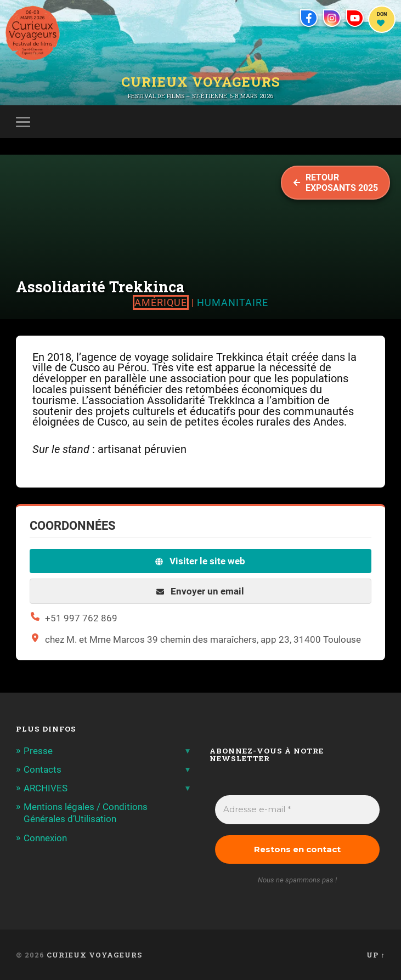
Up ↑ (375, 955)
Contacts (43, 769)
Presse (38, 751)
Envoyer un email (200, 591)
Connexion (45, 838)
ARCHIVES (46, 788)
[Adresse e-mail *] (297, 810)
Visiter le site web (200, 561)
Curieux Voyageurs (201, 82)
